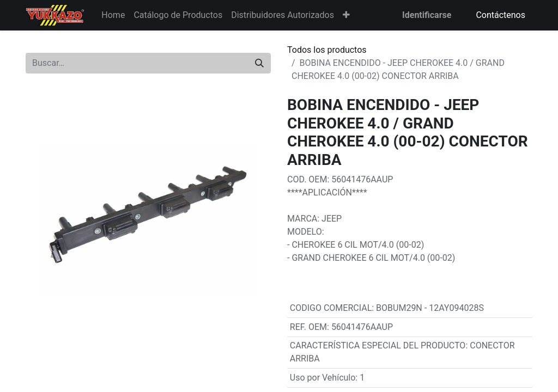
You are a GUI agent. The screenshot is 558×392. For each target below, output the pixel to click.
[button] (346, 15)
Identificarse (427, 15)
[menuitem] (113, 15)
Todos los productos (327, 50)
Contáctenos (501, 15)
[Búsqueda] (259, 63)
